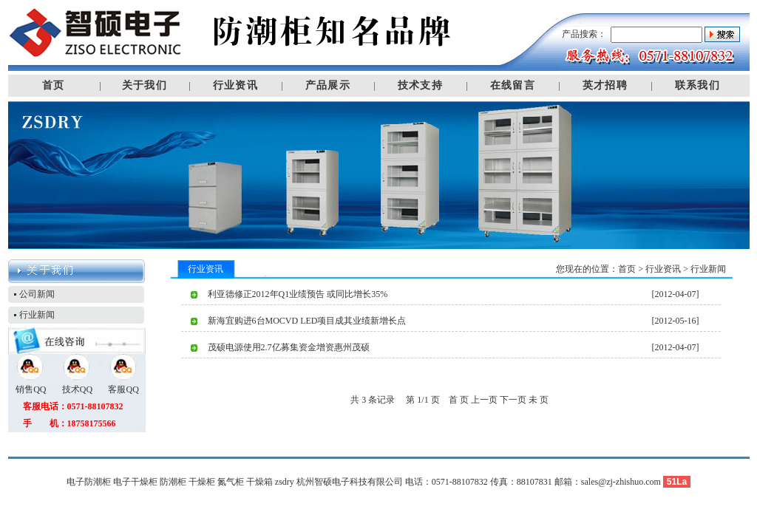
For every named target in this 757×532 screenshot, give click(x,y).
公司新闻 (37, 294)
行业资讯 (236, 85)
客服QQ (124, 384)
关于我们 (145, 85)
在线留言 (513, 85)
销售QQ (31, 384)
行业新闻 (37, 315)
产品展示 (328, 85)
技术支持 (421, 85)
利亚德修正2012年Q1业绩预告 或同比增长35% (298, 294)
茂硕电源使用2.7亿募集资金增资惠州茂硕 (289, 347)
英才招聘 (605, 85)
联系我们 (698, 85)
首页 (54, 85)
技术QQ (77, 384)
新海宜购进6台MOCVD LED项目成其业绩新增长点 (307, 321)
